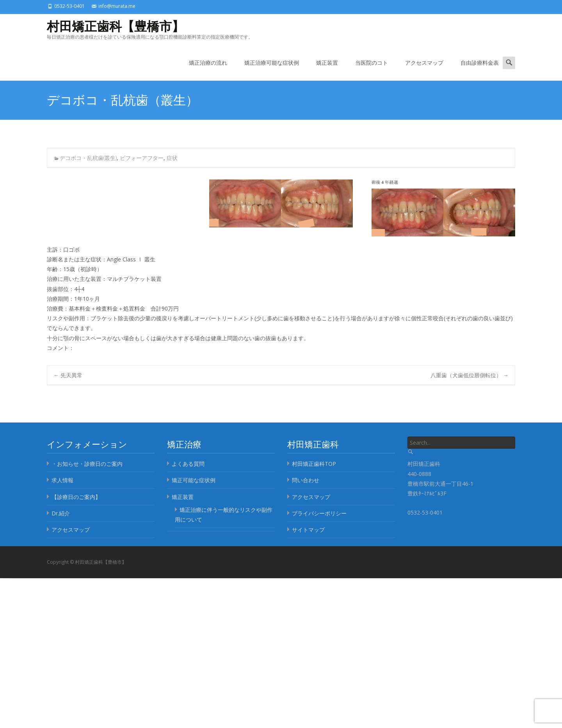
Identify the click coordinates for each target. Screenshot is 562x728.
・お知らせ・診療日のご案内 (87, 464)
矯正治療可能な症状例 (272, 70)
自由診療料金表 (480, 70)
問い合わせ (306, 480)
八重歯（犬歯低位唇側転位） (470, 375)
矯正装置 (327, 70)
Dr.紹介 (61, 513)
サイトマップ (308, 530)
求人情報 (62, 480)
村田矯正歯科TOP (314, 464)
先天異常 (68, 375)
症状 (172, 158)
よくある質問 (188, 464)
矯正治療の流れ (208, 70)
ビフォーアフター (142, 158)
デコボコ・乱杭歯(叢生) (88, 158)
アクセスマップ (424, 70)
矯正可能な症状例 (194, 480)
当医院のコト (372, 70)
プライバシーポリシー (319, 513)
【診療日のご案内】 (76, 497)
